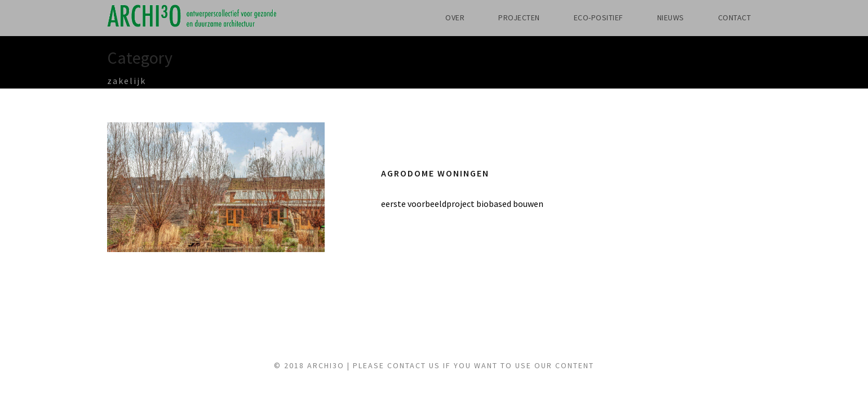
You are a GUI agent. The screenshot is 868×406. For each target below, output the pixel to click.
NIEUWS (661, 17)
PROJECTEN (492, 17)
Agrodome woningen (444, 173)
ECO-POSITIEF (581, 17)
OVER (422, 17)
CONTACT (731, 17)
